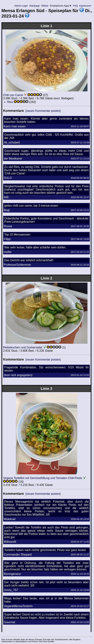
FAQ (75, 6)
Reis (10, 102)
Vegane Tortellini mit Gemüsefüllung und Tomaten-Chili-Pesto (43, 478)
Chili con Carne (13, 95)
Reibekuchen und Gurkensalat (23, 347)
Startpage (34, 6)
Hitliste (45, 6)
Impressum (85, 6)
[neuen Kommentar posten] (43, 111)
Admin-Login (21, 6)
